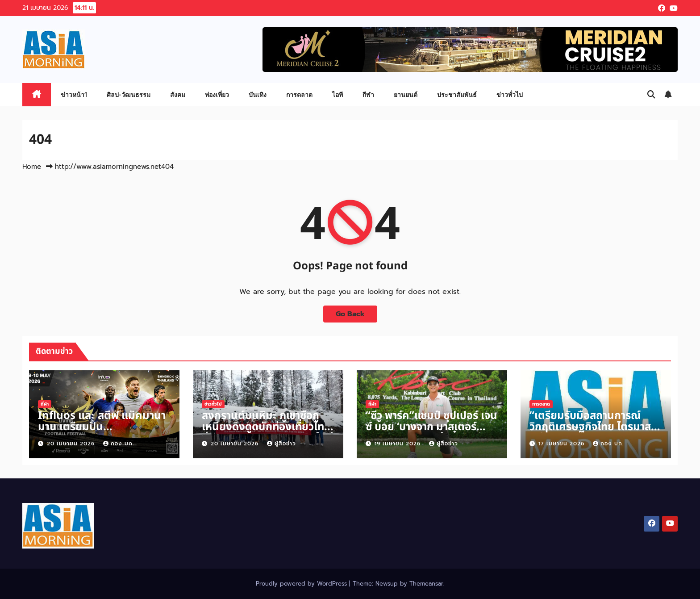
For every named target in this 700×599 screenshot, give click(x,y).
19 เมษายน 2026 (399, 444)
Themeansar (426, 584)
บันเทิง (258, 94)
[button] (651, 95)
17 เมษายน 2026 (562, 444)
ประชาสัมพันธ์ (457, 94)
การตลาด (299, 94)
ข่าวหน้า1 (74, 94)
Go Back (350, 314)
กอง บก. (119, 444)
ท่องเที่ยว (217, 94)
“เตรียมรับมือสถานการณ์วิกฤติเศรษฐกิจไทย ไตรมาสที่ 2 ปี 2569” (594, 427)
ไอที (337, 94)
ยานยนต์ (406, 94)
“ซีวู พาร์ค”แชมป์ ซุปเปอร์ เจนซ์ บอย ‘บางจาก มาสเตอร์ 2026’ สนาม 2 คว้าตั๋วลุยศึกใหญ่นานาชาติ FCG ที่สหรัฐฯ (431, 433)
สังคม (178, 94)
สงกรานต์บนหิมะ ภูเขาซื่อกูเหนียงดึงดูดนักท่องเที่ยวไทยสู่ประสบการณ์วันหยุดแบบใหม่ (268, 427)
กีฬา (368, 94)
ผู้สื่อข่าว (281, 444)
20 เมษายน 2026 (72, 444)
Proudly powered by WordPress (302, 584)
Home (32, 167)
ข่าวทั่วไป (510, 94)
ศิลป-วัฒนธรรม (129, 94)
